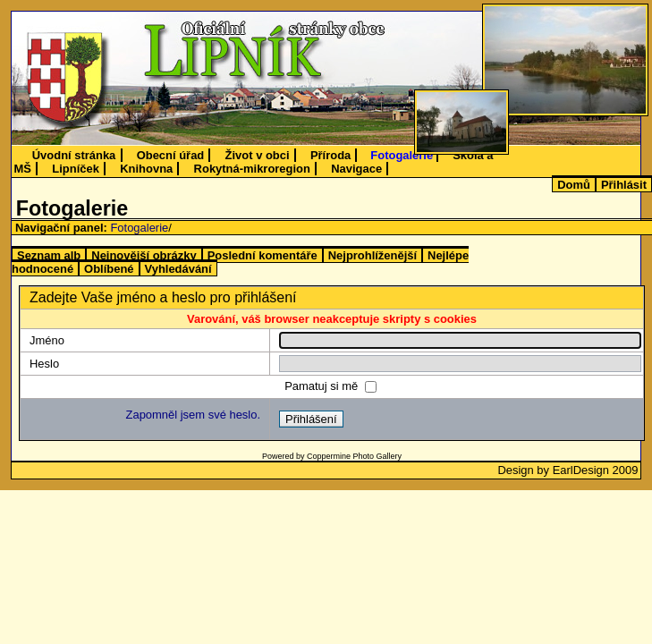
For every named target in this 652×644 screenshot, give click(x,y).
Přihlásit (624, 185)
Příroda (330, 155)
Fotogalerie (402, 155)
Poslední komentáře (262, 255)
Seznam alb (49, 255)
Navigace (356, 169)
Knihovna (146, 169)
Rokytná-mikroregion (252, 169)
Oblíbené (109, 269)
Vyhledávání (178, 269)
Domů (574, 185)
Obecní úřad (171, 155)
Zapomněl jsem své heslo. (193, 415)
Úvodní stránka (74, 155)
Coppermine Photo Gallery (354, 456)
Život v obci (258, 155)
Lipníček (76, 169)
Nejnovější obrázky (144, 255)
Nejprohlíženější (373, 255)
